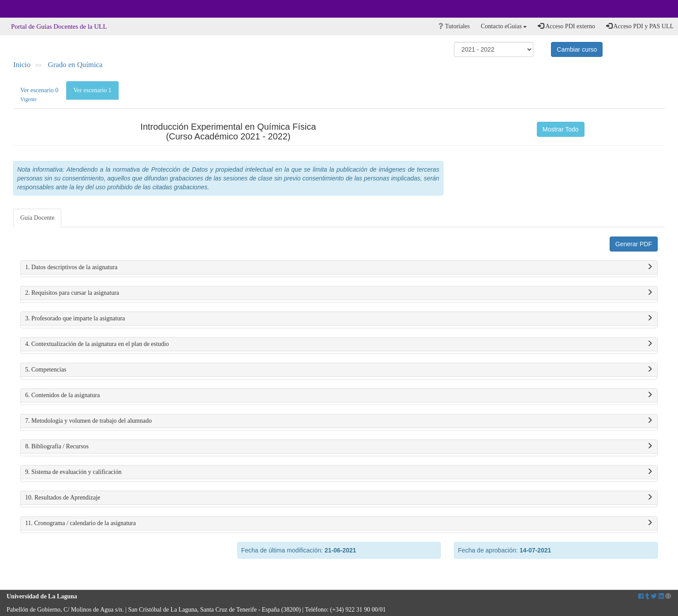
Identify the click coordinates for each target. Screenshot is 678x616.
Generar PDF (634, 244)
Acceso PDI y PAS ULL (640, 26)
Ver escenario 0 (39, 95)
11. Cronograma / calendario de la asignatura (339, 523)
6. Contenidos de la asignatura (339, 395)
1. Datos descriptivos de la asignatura (339, 267)
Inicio (22, 65)
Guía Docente (37, 218)
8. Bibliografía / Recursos (339, 447)
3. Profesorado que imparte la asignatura (339, 319)
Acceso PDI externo (566, 26)
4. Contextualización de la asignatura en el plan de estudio (339, 344)
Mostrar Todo (560, 129)
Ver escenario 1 (92, 90)
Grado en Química (75, 65)
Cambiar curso (577, 49)
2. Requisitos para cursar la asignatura (339, 293)
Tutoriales (454, 26)
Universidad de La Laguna (31, 9)
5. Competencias (339, 370)
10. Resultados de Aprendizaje (339, 498)
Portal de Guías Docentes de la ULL (59, 26)
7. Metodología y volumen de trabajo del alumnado (339, 421)
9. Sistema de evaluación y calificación (339, 472)
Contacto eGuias (504, 26)
